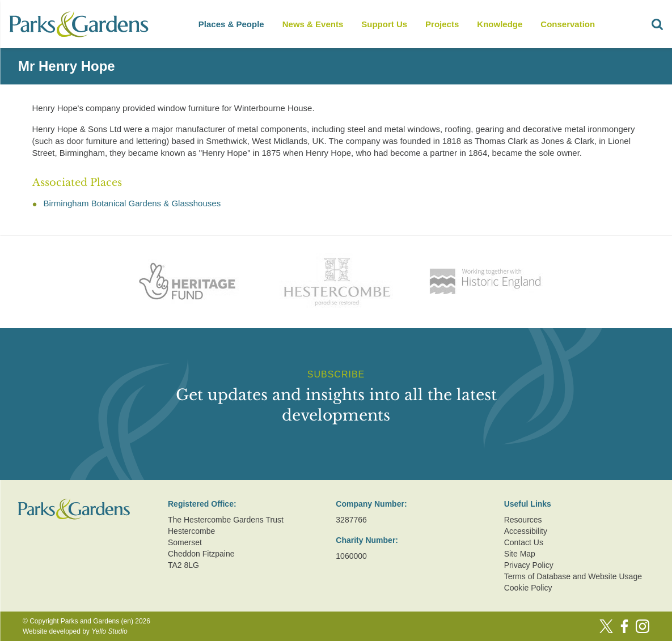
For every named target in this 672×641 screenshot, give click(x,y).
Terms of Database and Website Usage (573, 576)
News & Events (313, 24)
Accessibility (526, 531)
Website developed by (75, 631)
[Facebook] (624, 626)
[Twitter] (606, 626)
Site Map (520, 554)
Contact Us (524, 542)
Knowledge (500, 24)
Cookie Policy (528, 588)
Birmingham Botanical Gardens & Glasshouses (132, 203)
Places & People (231, 24)
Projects (442, 24)
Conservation (568, 24)
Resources (523, 520)
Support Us (384, 24)
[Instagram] (643, 626)
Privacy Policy (529, 565)
